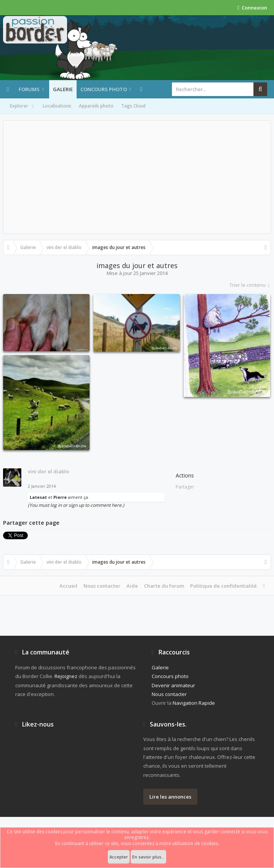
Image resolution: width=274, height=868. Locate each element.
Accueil (68, 586)
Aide (132, 586)
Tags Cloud (133, 106)
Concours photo (104, 89)
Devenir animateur (173, 685)
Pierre (60, 497)
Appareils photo (96, 106)
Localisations (57, 106)
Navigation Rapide (194, 703)
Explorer (22, 106)
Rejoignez (66, 676)
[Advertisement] (137, 177)
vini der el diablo (48, 471)
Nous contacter (102, 586)
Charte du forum (164, 586)
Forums (29, 89)
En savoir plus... (148, 857)
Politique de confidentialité (224, 586)
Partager (185, 487)
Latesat (38, 497)
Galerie (63, 89)
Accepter (119, 857)
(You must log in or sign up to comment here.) (76, 505)
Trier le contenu (250, 285)
